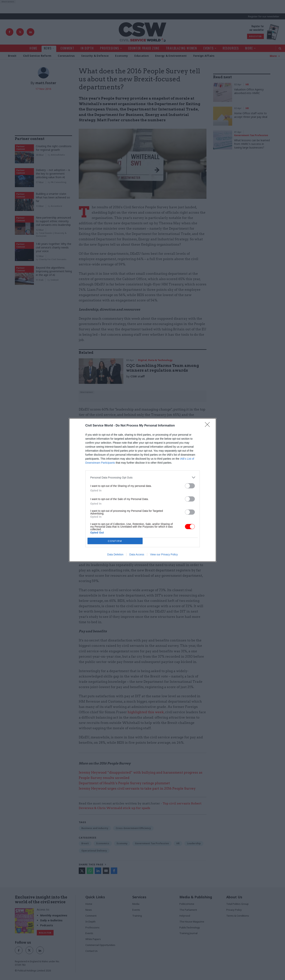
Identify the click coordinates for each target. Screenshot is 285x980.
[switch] (190, 486)
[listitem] (143, 477)
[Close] (209, 426)
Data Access (137, 554)
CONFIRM (115, 541)
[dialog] (143, 490)
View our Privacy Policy (164, 554)
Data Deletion (115, 554)
